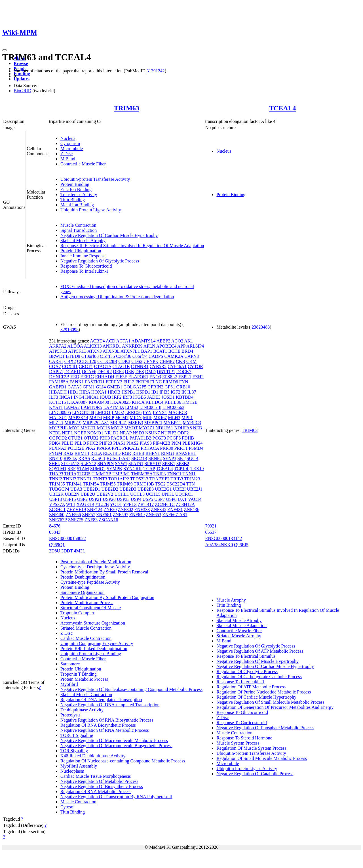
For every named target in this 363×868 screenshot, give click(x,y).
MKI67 (160, 418)
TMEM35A (142, 474)
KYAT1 (56, 407)
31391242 (156, 71)
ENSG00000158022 (67, 538)
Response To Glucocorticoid (86, 266)
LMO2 (118, 412)
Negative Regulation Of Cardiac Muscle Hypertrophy (109, 235)
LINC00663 (173, 407)
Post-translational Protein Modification (96, 562)
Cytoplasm (70, 143)
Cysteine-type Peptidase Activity (90, 582)
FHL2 (129, 382)
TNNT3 (100, 479)
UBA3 (76, 489)
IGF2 (176, 392)
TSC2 (160, 484)
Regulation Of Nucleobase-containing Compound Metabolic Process (123, 761)
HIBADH (58, 392)
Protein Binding (75, 184)
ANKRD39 (132, 346)
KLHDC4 (154, 402)
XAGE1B (86, 504)
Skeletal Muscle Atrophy (83, 240)
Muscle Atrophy (231, 600)
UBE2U (88, 494)
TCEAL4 (283, 108)
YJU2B (102, 504)
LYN (147, 412)
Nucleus (68, 138)
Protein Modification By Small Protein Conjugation (107, 597)
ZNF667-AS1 (175, 515)
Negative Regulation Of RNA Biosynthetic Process (107, 720)
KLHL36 (173, 402)
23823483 (261, 327)
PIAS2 (133, 443)
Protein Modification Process (87, 603)
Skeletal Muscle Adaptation (241, 626)
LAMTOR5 (91, 407)
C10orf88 (90, 356)
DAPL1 (56, 372)
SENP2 (155, 458)
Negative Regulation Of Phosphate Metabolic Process (265, 728)
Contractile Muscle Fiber (83, 164)
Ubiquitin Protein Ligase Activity (91, 210)
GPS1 (170, 387)
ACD (111, 341)
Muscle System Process (238, 743)
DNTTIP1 (166, 372)
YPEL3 (130, 504)
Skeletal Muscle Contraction (86, 694)
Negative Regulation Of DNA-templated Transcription (110, 705)
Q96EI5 (241, 545)
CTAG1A (103, 366)
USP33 (123, 499)
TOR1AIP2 (119, 479)
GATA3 (74, 387)
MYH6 (103, 428)
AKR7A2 (58, 346)
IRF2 (117, 397)
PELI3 (67, 443)
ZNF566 (73, 515)
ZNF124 (95, 509)
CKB (181, 361)
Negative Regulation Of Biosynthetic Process (102, 786)
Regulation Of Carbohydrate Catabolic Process (259, 677)
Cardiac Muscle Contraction (86, 638)
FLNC (156, 382)
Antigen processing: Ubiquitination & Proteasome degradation (117, 297)
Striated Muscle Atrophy (239, 636)
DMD (150, 372)
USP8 (171, 499)
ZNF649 (137, 515)
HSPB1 (128, 392)
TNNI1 (189, 474)
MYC (74, 428)
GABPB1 (58, 387)
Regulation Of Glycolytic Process (247, 672)
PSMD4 (196, 448)
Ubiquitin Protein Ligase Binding (91, 654)
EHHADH (105, 377)
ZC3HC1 (57, 509)
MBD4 (96, 418)
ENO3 (155, 377)
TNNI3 (70, 479)
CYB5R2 (158, 366)
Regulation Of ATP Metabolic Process (251, 687)
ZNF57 (88, 515)
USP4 (136, 499)
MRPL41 (119, 423)
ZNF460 (57, 515)
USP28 (109, 499)
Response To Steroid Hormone (244, 738)
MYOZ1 (146, 428)
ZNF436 (192, 509)
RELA (96, 453)
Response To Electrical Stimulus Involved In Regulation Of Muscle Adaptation (132, 246)
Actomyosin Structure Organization (93, 623)
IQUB (105, 397)
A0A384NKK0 (219, 545)
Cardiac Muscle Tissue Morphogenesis (96, 776)
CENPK (151, 361)
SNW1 (121, 464)
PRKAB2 (131, 448)
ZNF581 (104, 515)
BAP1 (146, 351)
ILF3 (54, 397)
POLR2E (76, 448)
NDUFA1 (164, 428)
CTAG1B (121, 366)
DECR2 (105, 372)
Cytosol (67, 807)
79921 (211, 526)
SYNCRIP (133, 469)
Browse (21, 63)
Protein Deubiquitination (83, 577)
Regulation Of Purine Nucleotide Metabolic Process (264, 692)
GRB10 (183, 387)
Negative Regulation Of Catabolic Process (255, 774)
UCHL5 (153, 494)
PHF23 (106, 443)
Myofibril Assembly (79, 766)
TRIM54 (91, 484)
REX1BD (112, 453)
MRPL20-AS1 (96, 423)
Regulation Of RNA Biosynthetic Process (98, 725)
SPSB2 (183, 464)
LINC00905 (60, 412)
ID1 (155, 392)
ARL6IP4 (195, 346)
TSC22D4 (176, 484)
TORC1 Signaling (77, 735)
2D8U (55, 551)
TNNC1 (174, 474)
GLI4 (101, 387)
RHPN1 (153, 453)
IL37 (192, 392)
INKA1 (92, 397)
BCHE (174, 351)
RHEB (138, 453)
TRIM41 (74, 484)
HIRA (85, 392)
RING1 (168, 453)
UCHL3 (138, 494)
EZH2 (198, 377)
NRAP (126, 433)
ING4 (79, 397)
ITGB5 (139, 397)
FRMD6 (170, 382)
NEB (197, 428)
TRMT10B (144, 484)
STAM (83, 469)
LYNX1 (160, 412)
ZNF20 (110, 509)
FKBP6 (142, 382)
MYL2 (117, 428)
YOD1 (116, 504)
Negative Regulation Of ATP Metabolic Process (260, 651)
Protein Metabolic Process (84, 679)
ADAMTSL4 (143, 341)
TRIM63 (126, 108)
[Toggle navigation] (5, 50)
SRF (71, 469)
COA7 (55, 366)
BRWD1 (57, 356)
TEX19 (197, 469)
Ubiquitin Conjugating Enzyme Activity (97, 643)
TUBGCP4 (59, 489)
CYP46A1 (177, 366)
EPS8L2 (170, 377)
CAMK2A (174, 356)
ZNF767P (58, 520)
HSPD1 (143, 392)
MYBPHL (58, 428)
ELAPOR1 (138, 377)
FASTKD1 (95, 382)
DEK (129, 372)
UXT (182, 499)
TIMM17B (102, 474)
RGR (126, 453)
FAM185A (59, 382)
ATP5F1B (58, 351)
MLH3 (174, 418)
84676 (55, 526)
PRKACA (150, 448)
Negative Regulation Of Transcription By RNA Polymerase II (116, 797)
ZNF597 (121, 515)
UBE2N (72, 494)
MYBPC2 (173, 423)
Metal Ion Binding (77, 205)
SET (181, 458)
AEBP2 (163, 341)
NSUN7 (153, 433)
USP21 (95, 499)
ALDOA (75, 346)
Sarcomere (70, 664)
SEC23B (139, 458)
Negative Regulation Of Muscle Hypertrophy (258, 661)
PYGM (56, 453)
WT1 (71, 504)
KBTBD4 (185, 397)
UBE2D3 (128, 489)
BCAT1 (160, 351)
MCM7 (122, 418)
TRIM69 (125, 484)
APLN (149, 346)
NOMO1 (95, 433)
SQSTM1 (58, 469)
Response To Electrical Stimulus (246, 656)
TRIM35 (57, 484)
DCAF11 (73, 372)
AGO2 (177, 341)
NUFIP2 (169, 433)
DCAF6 (89, 372)
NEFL (67, 433)
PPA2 (90, 448)
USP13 (55, 499)
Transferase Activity (79, 195)
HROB (114, 392)
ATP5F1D (77, 351)
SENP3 (169, 458)
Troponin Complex (78, 613)
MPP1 (187, 418)
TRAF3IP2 (159, 479)
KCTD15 (58, 402)
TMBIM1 (121, 474)
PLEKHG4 (192, 443)
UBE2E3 (145, 489)
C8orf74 (140, 356)
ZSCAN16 (108, 520)
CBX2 (70, 361)
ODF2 (183, 433)
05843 (55, 532)
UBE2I (179, 489)
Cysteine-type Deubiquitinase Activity (95, 567)
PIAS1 (119, 443)
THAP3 (56, 474)
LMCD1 (103, 412)
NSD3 (138, 433)
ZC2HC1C (165, 504)
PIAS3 (146, 443)
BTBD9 (73, 356)
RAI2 (68, 453)
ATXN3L (111, 351)
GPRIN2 (155, 387)
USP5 (148, 499)
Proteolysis (70, 715)
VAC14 (195, 499)
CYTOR (195, 366)
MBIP (109, 418)
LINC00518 (150, 407)
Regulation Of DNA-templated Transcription (101, 700)
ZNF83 (91, 520)
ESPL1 (185, 377)
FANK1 (77, 382)
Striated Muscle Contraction (86, 628)
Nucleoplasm (72, 771)
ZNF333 (142, 509)
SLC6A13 (70, 464)
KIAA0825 (120, 402)
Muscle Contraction (78, 225)
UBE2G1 (163, 489)
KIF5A (138, 402)
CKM (191, 361)
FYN (184, 382)
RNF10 (56, 458)
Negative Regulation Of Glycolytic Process (100, 261)
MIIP (148, 418)
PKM (177, 443)
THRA (70, 474)
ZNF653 (153, 515)
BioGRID (22, 91)
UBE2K (56, 494)
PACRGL (120, 438)
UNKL (168, 494)
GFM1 (89, 387)
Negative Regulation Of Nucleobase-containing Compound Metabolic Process (131, 689)
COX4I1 (70, 366)
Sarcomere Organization (83, 592)
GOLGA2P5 (135, 387)
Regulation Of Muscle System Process (251, 748)
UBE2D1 (92, 489)
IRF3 (127, 397)
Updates (22, 79)
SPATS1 (136, 464)
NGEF (80, 433)
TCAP (149, 469)
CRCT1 (86, 366)
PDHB (188, 438)
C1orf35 (107, 356)
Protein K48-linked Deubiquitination (94, 649)
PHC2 (93, 443)
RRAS (84, 458)
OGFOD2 (58, 438)
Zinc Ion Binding (76, 189)
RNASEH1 (186, 453)
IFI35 (164, 392)
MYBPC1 (153, 423)
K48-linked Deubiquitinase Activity (93, 756)
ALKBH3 (93, 346)
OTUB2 (91, 438)
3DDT (67, 551)
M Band (68, 159)
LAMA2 (72, 407)
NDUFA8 (183, 428)
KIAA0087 (77, 402)
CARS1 (56, 361)
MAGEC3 (178, 412)
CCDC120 (87, 361)
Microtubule (72, 149)
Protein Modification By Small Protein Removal (104, 572)
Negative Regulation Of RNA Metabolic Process (105, 730)
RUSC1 (98, 458)
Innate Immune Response (84, 256)
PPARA (104, 448)
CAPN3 (192, 356)
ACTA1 (123, 341)
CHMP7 (167, 361)
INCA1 (66, 397)
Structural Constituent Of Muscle (91, 608)
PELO (80, 443)
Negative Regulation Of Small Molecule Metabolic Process (270, 702)
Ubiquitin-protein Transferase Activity (95, 179)
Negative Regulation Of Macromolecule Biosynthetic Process (116, 746)
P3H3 (105, 438)
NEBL (55, 433)
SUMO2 (98, 469)
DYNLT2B (59, 377)
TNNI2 (56, 479)
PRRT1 (181, 448)
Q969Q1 (57, 545)
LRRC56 (133, 412)
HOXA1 (99, 392)
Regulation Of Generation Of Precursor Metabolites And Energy (275, 707)
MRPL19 (73, 423)
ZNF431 (175, 509)
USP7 (160, 499)
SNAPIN (105, 464)
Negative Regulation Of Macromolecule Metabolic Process (114, 740)
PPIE (116, 448)
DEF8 (118, 372)
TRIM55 (108, 484)
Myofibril (69, 684)
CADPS (156, 356)
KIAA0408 (99, 402)
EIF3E (121, 377)
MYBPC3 (192, 423)
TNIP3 (160, 474)
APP (181, 346)
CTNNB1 (140, 366)
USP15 (69, 499)
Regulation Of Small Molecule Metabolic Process (262, 758)
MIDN (136, 418)
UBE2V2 (105, 494)
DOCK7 (184, 372)
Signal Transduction (79, 230)
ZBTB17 (146, 504)
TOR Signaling (74, 751)
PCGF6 (174, 438)
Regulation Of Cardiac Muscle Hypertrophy (256, 697)
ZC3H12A (185, 504)
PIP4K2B (162, 443)
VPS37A (57, 504)
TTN (190, 484)
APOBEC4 (166, 346)
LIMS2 (132, 407)
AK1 (188, 341)
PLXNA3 (58, 448)
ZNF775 (75, 520)
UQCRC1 (184, 494)
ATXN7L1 (130, 351)
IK (184, 392)
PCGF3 (159, 438)
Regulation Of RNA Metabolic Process (96, 792)
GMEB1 (115, 387)
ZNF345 (159, 509)
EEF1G (87, 377)
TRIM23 (192, 479)
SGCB (193, 458)
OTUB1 (75, 438)
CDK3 (124, 361)
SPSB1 (169, 464)
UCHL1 (122, 494)
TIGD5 (84, 474)
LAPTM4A (114, 407)
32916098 (69, 330)
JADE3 (154, 397)
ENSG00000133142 (223, 538)
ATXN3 (95, 351)
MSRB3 (136, 423)
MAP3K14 (78, 418)
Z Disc (67, 154)
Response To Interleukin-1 (84, 271)
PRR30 (166, 448)
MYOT (131, 428)
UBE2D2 (110, 489)
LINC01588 (83, 412)
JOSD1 (168, 397)
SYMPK (114, 469)
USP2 (82, 499)
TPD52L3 (139, 479)
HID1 (73, 392)
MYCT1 (88, 428)
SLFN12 (88, 464)
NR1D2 (111, 433)
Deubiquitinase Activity (82, 710)
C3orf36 (124, 356)
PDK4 (55, 443)
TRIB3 (177, 479)
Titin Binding (73, 200)
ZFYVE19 (77, 509)
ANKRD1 (112, 346)
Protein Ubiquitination (81, 251)
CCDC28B (107, 361)
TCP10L (182, 469)
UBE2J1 (195, 489)
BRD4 (187, 351)
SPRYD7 (153, 464)
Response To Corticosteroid (241, 723)
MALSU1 (58, 418)
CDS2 (137, 361)
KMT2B (190, 402)
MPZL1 (56, 423)
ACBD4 (97, 341)
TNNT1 (85, 479)
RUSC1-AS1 (119, 458)
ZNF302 (126, 509)
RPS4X (70, 458)
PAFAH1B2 (140, 438)
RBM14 (82, 453)
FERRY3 (114, 382)
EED (75, 377)
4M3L (80, 551)
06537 (211, 532)
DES (140, 372)
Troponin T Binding (79, 674)
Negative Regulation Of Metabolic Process (99, 781)
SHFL (55, 464)
